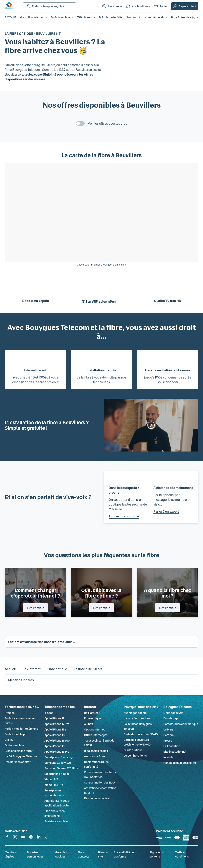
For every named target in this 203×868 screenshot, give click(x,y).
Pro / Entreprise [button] (183, 17)
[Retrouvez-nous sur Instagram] (31, 838)
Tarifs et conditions (182, 854)
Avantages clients (135, 713)
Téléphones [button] (84, 17)
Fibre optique (57, 669)
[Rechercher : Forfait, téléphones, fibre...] (49, 6)
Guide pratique (133, 750)
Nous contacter (84, 854)
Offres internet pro (96, 735)
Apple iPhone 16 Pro (57, 740)
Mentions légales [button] (21, 680)
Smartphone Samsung (58, 757)
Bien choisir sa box (96, 751)
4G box (88, 724)
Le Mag (168, 729)
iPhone (49, 713)
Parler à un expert (166, 511)
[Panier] (161, 6)
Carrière (169, 735)
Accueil (10, 669)
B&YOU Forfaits (14, 17)
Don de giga (171, 718)
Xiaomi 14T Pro (54, 785)
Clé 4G (9, 740)
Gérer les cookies (61, 854)
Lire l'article (35, 608)
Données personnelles (35, 854)
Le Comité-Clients (135, 756)
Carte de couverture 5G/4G (141, 734)
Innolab (168, 757)
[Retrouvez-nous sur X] (15, 838)
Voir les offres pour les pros (107, 123)
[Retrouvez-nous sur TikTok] (47, 838)
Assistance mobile (56, 821)
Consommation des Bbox (100, 782)
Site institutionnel (175, 752)
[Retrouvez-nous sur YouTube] (23, 838)
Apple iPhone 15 (54, 746)
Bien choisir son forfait (19, 751)
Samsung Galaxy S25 (58, 763)
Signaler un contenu (157, 854)
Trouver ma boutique (124, 516)
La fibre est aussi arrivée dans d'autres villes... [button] (41, 642)
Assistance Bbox (95, 756)
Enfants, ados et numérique (181, 724)
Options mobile (14, 745)
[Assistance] (112, 6)
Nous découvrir (173, 713)
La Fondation (172, 746)
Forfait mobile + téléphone (21, 729)
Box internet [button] (36, 17)
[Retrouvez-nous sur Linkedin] (39, 838)
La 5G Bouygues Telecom (21, 756)
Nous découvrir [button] (154, 17)
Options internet (94, 729)
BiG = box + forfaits (111, 17)
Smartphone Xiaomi (57, 774)
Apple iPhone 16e (55, 729)
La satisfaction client (137, 718)
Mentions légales (11, 854)
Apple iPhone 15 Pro (57, 752)
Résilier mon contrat (18, 762)
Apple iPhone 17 (54, 718)
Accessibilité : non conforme (125, 854)
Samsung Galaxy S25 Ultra (61, 768)
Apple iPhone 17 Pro (57, 724)
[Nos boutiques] (138, 6)
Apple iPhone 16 (55, 735)
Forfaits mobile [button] (60, 17)
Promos (134, 17)
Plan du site (103, 854)
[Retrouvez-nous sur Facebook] (7, 838)
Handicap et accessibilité (180, 763)
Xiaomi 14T (51, 779)
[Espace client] (185, 6)
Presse (168, 740)
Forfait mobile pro (16, 734)
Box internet (32, 669)
